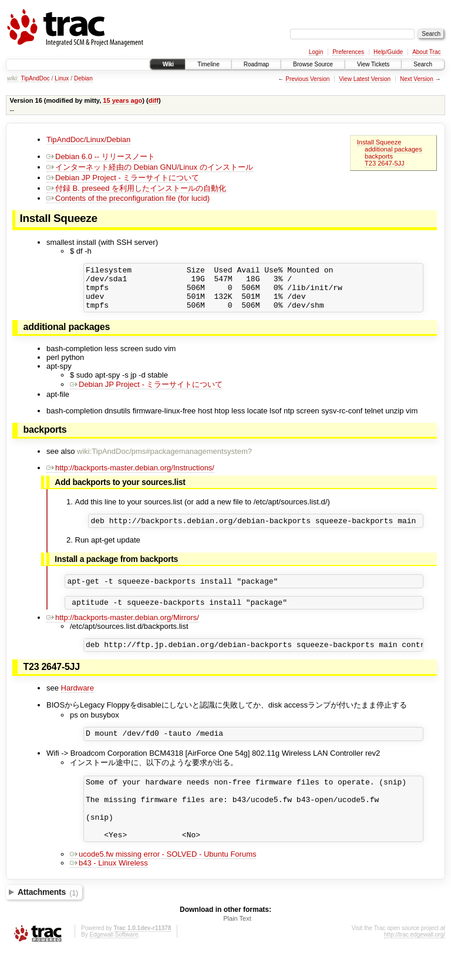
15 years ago (122, 100)
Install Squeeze (379, 142)
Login (316, 52)
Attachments (48, 922)
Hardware (78, 704)
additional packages (393, 149)
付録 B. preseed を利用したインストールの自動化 (136, 188)
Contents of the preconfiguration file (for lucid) (128, 198)
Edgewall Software (114, 964)
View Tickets (373, 64)
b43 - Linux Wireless (109, 893)
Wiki (168, 64)
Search (423, 64)
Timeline (208, 64)
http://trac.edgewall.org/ (415, 964)
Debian (83, 78)
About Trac (426, 52)
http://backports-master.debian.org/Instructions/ (130, 476)
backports (379, 156)
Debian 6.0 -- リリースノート (101, 156)
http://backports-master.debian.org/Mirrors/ (123, 632)
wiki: (13, 78)
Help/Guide (388, 52)
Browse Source (313, 64)
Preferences (348, 52)
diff (154, 100)
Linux (62, 78)
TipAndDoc (35, 78)
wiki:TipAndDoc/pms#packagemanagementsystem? (164, 460)
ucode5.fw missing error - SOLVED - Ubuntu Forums (163, 884)
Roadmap (256, 64)
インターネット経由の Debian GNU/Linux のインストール (150, 167)
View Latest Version (365, 79)
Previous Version (307, 79)
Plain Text (237, 948)
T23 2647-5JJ (385, 163)
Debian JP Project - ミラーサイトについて (123, 178)
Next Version (417, 79)
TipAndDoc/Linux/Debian (88, 139)
